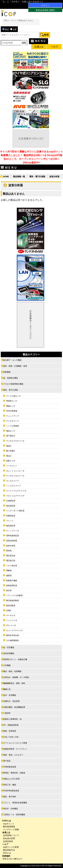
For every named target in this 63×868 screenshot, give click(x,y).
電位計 (9, 456)
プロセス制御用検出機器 (13, 384)
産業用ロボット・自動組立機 (15, 659)
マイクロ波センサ (13, 396)
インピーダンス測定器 (15, 511)
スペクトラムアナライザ (16, 491)
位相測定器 (11, 501)
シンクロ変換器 (13, 426)
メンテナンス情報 (11, 830)
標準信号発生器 (13, 635)
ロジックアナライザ (14, 630)
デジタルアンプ (13, 421)
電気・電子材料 (10, 797)
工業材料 (7, 713)
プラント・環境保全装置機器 (15, 803)
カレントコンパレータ (15, 471)
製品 (6, 29)
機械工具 (7, 689)
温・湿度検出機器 (11, 378)
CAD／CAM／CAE (11, 737)
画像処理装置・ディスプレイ (15, 749)
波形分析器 (11, 546)
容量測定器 (11, 516)
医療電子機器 (12, 581)
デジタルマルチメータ (15, 441)
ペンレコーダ (12, 620)
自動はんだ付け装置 (11, 779)
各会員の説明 (9, 838)
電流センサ (11, 431)
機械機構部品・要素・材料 (14, 683)
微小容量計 (11, 451)
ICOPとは (7, 821)
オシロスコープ (13, 481)
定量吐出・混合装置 (11, 701)
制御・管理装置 (10, 731)
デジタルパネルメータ (15, 476)
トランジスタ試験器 (14, 595)
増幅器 (9, 571)
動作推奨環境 (9, 827)
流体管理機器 (9, 653)
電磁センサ (11, 406)
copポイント (9, 824)
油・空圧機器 (9, 647)
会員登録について (11, 835)
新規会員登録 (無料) (45, 10)
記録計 (9, 610)
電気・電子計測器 (37, 177)
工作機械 (7, 665)
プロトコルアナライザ (15, 496)
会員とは (6, 832)
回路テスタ (11, 461)
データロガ (11, 615)
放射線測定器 (12, 586)
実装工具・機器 (10, 785)
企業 (13, 29)
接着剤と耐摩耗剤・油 (12, 719)
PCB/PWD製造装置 (11, 791)
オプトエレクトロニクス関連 (15, 743)
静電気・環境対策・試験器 (14, 773)
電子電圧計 (11, 436)
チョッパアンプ (13, 416)
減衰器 (9, 576)
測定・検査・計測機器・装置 (15, 366)
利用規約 (6, 856)
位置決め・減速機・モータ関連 (16, 677)
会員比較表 (8, 841)
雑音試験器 (11, 606)
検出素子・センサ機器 (12, 360)
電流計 (9, 446)
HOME (6, 177)
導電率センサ (12, 401)
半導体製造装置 (10, 767)
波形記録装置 (12, 541)
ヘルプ (5, 844)
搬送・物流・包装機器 (12, 671)
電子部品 (7, 761)
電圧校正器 (11, 561)
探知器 (9, 551)
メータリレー (12, 466)
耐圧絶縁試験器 (13, 600)
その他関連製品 (13, 640)
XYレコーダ (11, 625)
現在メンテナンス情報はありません (19, 21)
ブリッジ (10, 521)
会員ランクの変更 (11, 847)
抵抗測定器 (11, 506)
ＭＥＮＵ (38, 41)
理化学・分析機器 (11, 809)
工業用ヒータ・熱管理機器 (14, 815)
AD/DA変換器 (12, 411)
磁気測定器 (11, 526)
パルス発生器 (12, 566)
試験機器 (7, 372)
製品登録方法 (9, 850)
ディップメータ (13, 531)
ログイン (45, 5)
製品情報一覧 (19, 177)
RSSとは (7, 853)
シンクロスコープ (13, 486)
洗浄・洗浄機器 (10, 695)
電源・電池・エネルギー (13, 755)
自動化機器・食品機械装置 (14, 707)
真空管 (9, 591)
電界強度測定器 (13, 536)
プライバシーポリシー (12, 859)
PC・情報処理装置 (11, 725)
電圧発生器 (11, 556)
